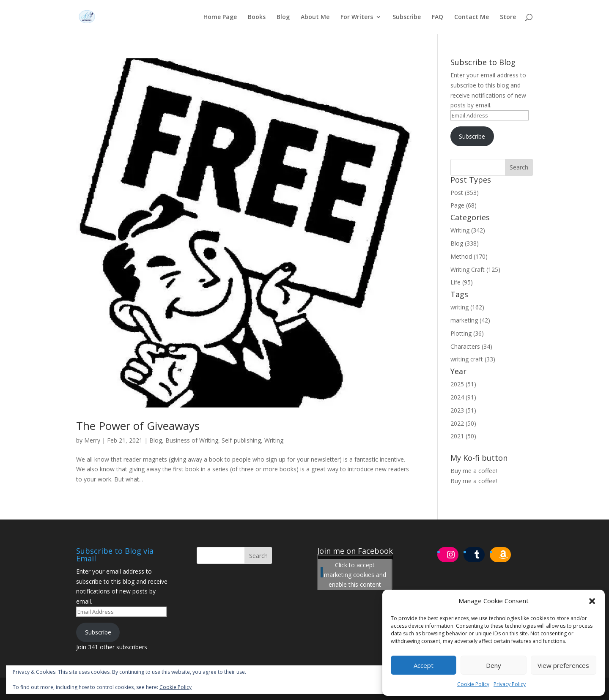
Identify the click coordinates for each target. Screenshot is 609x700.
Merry (92, 440)
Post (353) (465, 193)
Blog (283, 17)
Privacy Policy (510, 684)
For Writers (357, 17)
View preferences (563, 665)
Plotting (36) (467, 333)
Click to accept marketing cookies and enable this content (355, 574)
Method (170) (469, 256)
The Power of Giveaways (138, 426)
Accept (424, 665)
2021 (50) (463, 436)
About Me (315, 17)
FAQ (438, 17)
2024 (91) (463, 397)
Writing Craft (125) (475, 269)
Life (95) (462, 282)
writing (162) (467, 307)
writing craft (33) (473, 359)
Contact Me (472, 17)
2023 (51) (463, 410)
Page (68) (464, 205)
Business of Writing (192, 440)
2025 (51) (463, 384)
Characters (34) (471, 346)
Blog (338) (465, 243)
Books (257, 17)
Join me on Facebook (355, 551)
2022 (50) (463, 423)
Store (508, 17)
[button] (592, 601)
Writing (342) (468, 230)
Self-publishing (241, 440)
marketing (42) (470, 320)
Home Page (220, 17)
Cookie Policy (473, 684)
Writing (274, 440)
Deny (494, 665)
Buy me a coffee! (474, 481)
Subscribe (407, 17)
